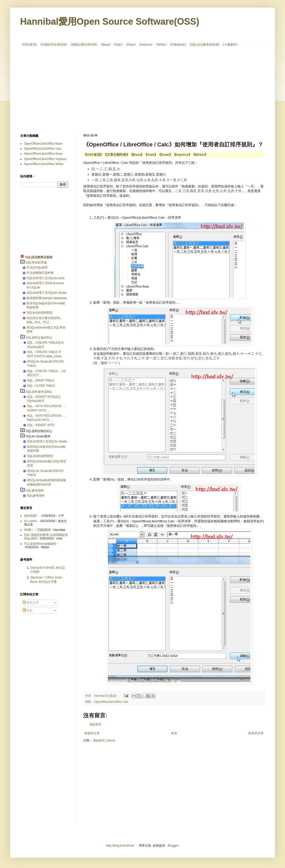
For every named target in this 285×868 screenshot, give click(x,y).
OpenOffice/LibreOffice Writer (44, 164)
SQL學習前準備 (36, 263)
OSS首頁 (29, 45)
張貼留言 (96, 724)
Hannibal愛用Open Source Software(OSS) (110, 22)
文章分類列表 (117, 155)
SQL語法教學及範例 (205, 45)
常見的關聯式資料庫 (40, 273)
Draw (131, 45)
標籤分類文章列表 (84, 45)
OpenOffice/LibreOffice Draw (43, 154)
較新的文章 (92, 733)
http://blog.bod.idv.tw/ (120, 846)
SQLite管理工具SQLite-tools (46, 278)
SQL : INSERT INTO (41, 425)
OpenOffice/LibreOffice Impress (45, 159)
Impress (146, 45)
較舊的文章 (256, 733)
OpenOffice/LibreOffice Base (43, 144)
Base (106, 45)
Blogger (173, 846)
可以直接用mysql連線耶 (40, 544)
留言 (28, 610)
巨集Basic (178, 45)
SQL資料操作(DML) (39, 392)
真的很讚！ (32, 516)
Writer (161, 45)
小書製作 (230, 45)
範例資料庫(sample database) (47, 298)
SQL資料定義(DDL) (39, 338)
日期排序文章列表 (54, 45)
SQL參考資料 (35, 491)
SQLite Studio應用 (38, 436)
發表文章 (31, 603)
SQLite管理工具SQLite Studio (47, 293)
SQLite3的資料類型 (39, 313)
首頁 (174, 733)
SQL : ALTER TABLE (41, 386)
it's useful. (31, 521)
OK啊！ (29, 530)
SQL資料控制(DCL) (39, 431)
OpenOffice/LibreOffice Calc (111, 702)
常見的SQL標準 (37, 268)
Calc (118, 45)
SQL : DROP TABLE (41, 380)
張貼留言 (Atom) (104, 741)
